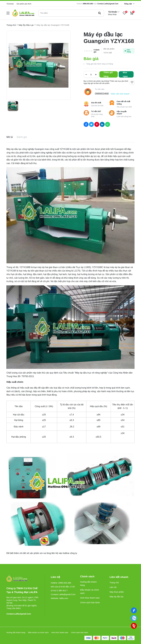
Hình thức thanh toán (90, 598)
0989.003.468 (88, 4)
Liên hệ (113, 587)
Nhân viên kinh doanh (120, 94)
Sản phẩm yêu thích (24, 4)
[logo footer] (23, 579)
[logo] (23, 13)
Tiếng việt (128, 4)
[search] (71, 13)
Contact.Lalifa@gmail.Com (108, 4)
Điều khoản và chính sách (90, 591)
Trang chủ (114, 583)
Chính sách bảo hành (90, 602)
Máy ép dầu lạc (117, 597)
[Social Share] (86, 124)
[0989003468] (134, 618)
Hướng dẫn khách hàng (88, 583)
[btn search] (100, 13)
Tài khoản (10, 4)
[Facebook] (134, 610)
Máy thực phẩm (117, 592)
